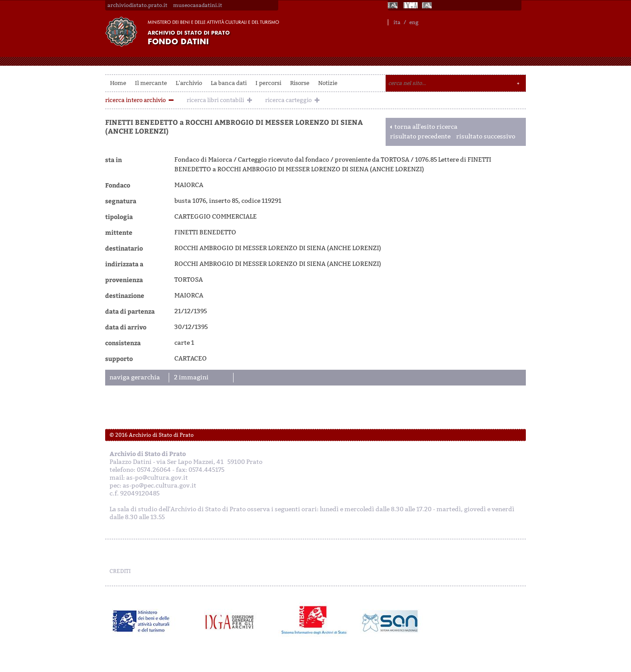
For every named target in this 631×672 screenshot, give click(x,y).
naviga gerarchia (135, 377)
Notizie (328, 83)
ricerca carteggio (288, 100)
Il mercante (151, 83)
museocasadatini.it (198, 5)
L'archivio (189, 83)
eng (414, 22)
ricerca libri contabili (215, 100)
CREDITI (120, 571)
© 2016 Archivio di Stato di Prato (152, 435)
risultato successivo (486, 136)
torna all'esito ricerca (426, 127)
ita (397, 22)
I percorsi (268, 83)
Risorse (300, 83)
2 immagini (191, 377)
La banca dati (229, 83)
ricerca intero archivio (135, 100)
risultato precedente (420, 136)
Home (118, 83)
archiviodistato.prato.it (137, 5)
